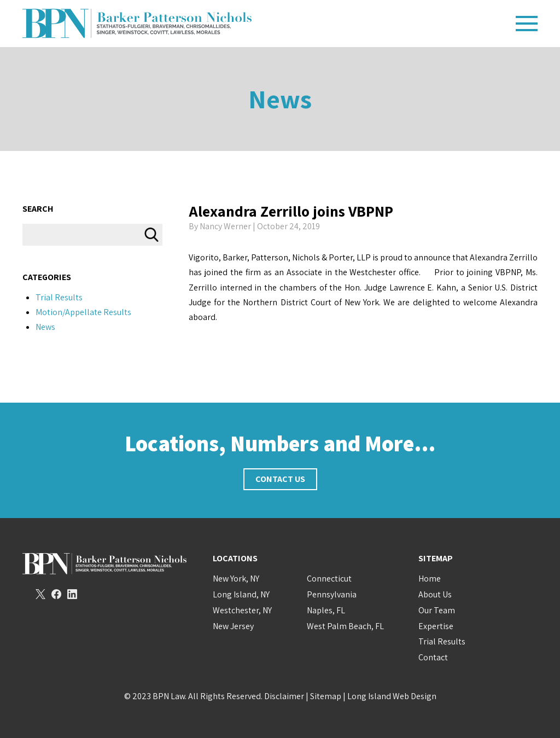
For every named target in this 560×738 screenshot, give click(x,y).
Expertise (436, 626)
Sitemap (326, 696)
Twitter (40, 594)
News (280, 99)
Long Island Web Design (392, 696)
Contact (433, 657)
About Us (435, 594)
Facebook (56, 594)
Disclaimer (284, 696)
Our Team (437, 610)
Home (430, 579)
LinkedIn (72, 594)
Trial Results (59, 297)
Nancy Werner (225, 226)
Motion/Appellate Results (83, 312)
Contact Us (280, 479)
